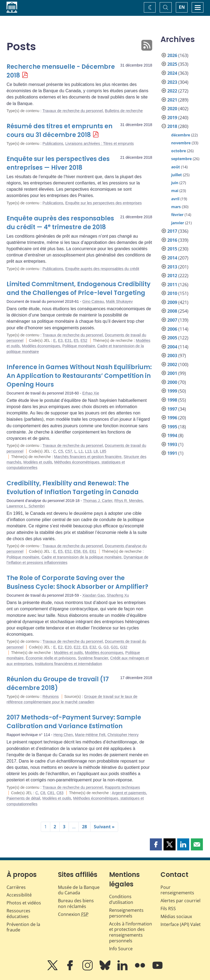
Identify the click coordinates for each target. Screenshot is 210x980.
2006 (172, 329)
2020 (172, 109)
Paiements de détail (23, 798)
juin (175, 183)
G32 (124, 647)
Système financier (93, 658)
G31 (114, 647)
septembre (181, 159)
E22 (77, 647)
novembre (181, 143)
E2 (60, 647)
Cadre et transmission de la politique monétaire (82, 557)
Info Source (121, 949)
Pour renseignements (177, 890)
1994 (172, 435)
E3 (60, 340)
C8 (43, 793)
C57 (69, 451)
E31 (68, 340)
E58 (77, 551)
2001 (172, 373)
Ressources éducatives (18, 914)
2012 (172, 276)
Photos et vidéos (24, 903)
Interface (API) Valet (181, 924)
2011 (172, 285)
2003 (172, 355)
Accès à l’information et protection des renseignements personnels (131, 932)
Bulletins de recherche (124, 111)
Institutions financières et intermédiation (69, 664)
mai (175, 191)
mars (176, 207)
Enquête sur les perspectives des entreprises (103, 203)
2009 (172, 302)
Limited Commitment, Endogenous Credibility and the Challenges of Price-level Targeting (78, 289)
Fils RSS (168, 909)
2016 (172, 240)
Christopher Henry (123, 735)
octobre (179, 151)
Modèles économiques (41, 346)
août (176, 167)
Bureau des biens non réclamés (76, 903)
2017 (172, 231)
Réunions (51, 697)
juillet (177, 175)
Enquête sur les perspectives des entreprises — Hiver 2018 (58, 163)
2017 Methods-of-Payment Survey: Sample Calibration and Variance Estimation (74, 722)
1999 (172, 391)
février (177, 215)
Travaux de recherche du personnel (73, 111)
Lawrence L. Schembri (26, 506)
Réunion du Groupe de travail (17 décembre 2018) (58, 684)
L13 (88, 451)
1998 (172, 400)
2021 (172, 100)
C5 (61, 451)
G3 (106, 647)
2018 (172, 126)
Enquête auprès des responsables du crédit (102, 269)
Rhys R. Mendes (128, 501)
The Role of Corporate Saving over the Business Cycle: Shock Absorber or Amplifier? (77, 582)
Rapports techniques (122, 787)
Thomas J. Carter (97, 501)
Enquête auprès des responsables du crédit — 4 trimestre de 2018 (60, 223)
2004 (172, 347)
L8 (96, 451)
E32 (93, 647)
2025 (172, 64)
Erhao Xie (91, 393)
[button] (156, 844)
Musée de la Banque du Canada (79, 890)
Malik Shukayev (119, 301)
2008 (172, 311)
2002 (172, 364)
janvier (178, 223)
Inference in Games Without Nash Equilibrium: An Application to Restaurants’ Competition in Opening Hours (79, 376)
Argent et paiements (129, 793)
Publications (53, 144)
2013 (172, 267)
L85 (103, 451)
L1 (81, 451)
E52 (84, 340)
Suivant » (104, 827)
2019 (172, 118)
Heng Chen (63, 735)
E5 (76, 340)
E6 (85, 551)
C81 (51, 793)
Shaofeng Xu (118, 595)
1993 (172, 444)
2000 (172, 382)
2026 (172, 55)
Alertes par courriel (180, 901)
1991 (172, 453)
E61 (93, 551)
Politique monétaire (79, 346)
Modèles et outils (38, 462)
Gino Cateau (93, 301)
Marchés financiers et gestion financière (88, 457)
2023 (172, 82)
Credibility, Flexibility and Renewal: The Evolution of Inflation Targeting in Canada (73, 488)
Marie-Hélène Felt (90, 735)
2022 (172, 91)
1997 (172, 409)
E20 (68, 647)
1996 (172, 418)
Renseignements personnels (126, 913)
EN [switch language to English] (182, 7)
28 (84, 827)
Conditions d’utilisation (121, 899)
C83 (60, 793)
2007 (172, 320)
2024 (172, 73)
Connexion (73, 914)
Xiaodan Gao (94, 595)
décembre (181, 135)
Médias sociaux (176, 916)
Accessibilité (19, 895)
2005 (172, 338)
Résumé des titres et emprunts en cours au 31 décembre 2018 (59, 131)
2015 (172, 249)
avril (175, 199)
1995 (172, 427)
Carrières (16, 887)
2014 (172, 258)
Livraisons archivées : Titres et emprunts (100, 144)
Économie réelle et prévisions (51, 658)
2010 (172, 293)
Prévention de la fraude (23, 927)
